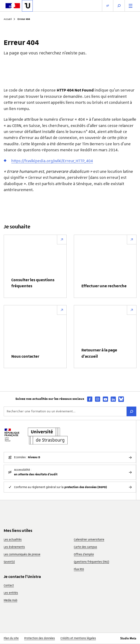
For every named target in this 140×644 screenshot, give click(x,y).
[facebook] (90, 399)
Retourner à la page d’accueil (99, 353)
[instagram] (98, 399)
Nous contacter (25, 357)
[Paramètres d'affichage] (108, 6)
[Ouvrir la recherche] (119, 6)
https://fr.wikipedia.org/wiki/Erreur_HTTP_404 (52, 161)
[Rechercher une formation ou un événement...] (65, 411)
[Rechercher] (131, 411)
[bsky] (121, 399)
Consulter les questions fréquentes (33, 283)
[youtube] (105, 399)
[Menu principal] (131, 6)
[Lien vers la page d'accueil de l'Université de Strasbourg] (27, 6)
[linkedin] (113, 399)
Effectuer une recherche (104, 286)
